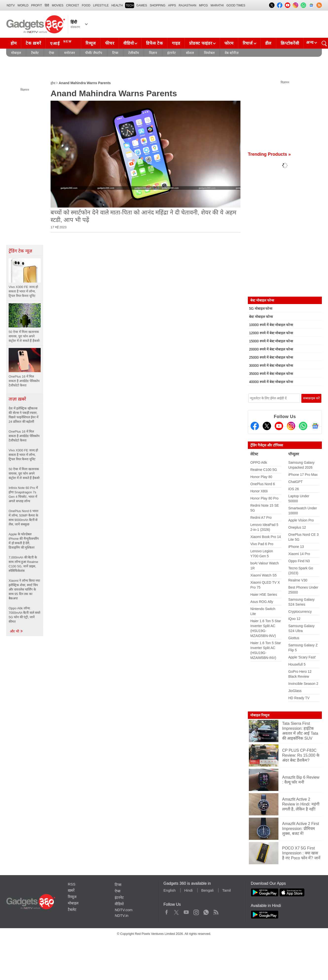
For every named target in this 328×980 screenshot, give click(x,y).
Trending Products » (269, 154)
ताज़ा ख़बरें (17, 399)
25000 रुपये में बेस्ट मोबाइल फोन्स (271, 357)
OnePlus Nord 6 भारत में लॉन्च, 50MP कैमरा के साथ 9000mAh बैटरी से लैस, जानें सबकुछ (23, 518)
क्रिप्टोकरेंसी (290, 43)
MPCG (203, 5)
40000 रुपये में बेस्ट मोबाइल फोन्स (271, 382)
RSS (72, 884)
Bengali (207, 890)
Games (142, 5)
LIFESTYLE (101, 5)
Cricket (73, 5)
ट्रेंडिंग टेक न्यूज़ (20, 251)
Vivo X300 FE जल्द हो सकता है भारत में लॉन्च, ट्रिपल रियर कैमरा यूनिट (23, 455)
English (170, 890)
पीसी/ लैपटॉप (94, 53)
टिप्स (115, 53)
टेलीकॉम (134, 53)
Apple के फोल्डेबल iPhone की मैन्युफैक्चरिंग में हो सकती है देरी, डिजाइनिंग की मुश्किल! (24, 541)
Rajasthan (188, 5)
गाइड (176, 43)
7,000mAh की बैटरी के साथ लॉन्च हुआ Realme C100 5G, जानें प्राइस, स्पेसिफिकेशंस (23, 564)
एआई (62, 43)
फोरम (229, 43)
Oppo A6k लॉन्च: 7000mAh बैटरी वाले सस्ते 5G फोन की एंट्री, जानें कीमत (25, 615)
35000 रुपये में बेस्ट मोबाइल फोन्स (271, 374)
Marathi (217, 5)
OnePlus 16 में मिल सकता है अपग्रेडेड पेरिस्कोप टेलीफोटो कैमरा (24, 436)
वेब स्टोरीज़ (232, 53)
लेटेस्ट (254, 454)
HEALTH (117, 5)
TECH (130, 5)
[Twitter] (267, 426)
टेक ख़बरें (33, 43)
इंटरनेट (172, 53)
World (23, 5)
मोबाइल (16, 53)
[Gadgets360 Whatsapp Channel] (303, 426)
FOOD (86, 5)
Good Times (236, 5)
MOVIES (58, 5)
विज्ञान (153, 53)
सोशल (190, 53)
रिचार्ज (248, 43)
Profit (36, 5)
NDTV (11, 5)
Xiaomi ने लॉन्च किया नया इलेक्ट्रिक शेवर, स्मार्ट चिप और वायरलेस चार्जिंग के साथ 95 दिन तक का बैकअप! (24, 589)
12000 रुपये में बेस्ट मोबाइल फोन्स (271, 333)
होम (14, 43)
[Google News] (315, 426)
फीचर (110, 43)
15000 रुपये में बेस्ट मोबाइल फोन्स (271, 341)
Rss (216, 911)
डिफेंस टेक (154, 43)
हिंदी (47, 5)
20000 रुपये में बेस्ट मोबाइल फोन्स (271, 349)
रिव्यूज (91, 43)
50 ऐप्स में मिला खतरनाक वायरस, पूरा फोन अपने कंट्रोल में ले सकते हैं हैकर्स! (24, 473)
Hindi (188, 890)
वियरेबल (209, 53)
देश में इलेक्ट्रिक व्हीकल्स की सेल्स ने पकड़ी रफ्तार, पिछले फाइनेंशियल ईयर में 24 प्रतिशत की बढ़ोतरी (24, 415)
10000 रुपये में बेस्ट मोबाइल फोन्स (271, 325)
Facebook (167, 911)
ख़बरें (71, 890)
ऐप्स (51, 53)
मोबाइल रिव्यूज (260, 715)
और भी (17, 631)
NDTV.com (124, 910)
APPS (172, 5)
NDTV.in (121, 915)
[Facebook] (255, 426)
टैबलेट (35, 53)
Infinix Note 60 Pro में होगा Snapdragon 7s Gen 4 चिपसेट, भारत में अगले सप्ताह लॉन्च (23, 494)
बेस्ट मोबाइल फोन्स (261, 317)
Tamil (227, 890)
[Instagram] (291, 426)
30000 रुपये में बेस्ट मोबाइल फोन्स (271, 365)
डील (268, 43)
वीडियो (128, 43)
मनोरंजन (70, 53)
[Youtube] (279, 426)
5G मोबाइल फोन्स (261, 308)
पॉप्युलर (294, 454)
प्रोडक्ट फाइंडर (201, 43)
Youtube (186, 911)
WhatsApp (206, 911)
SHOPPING (157, 5)
